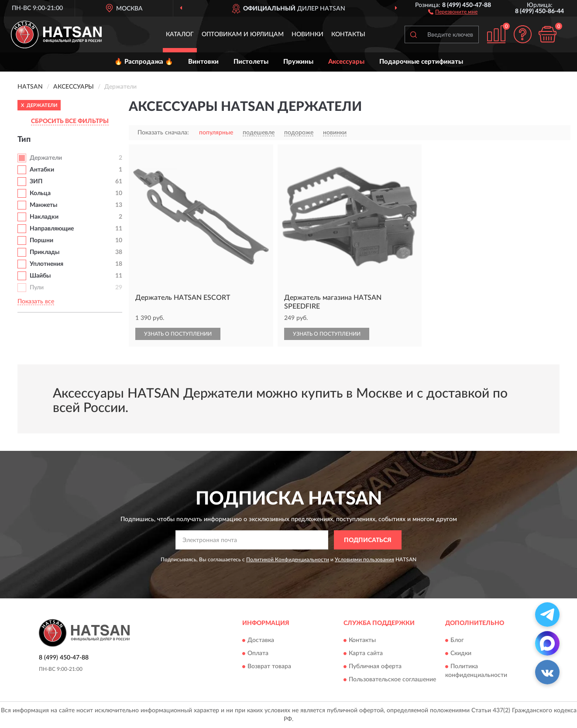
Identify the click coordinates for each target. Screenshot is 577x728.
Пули (37, 288)
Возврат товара (269, 666)
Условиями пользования (364, 560)
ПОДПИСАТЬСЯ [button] (368, 540)
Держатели (46, 158)
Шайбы (40, 276)
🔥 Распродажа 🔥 (144, 62)
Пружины (298, 62)
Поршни (41, 240)
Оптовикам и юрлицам (243, 34)
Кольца (40, 193)
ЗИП (36, 182)
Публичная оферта (375, 666)
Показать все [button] (36, 302)
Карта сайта (366, 653)
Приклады (45, 252)
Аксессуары (346, 62)
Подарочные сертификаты (421, 62)
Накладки (44, 217)
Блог (457, 640)
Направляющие (52, 229)
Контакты (348, 34)
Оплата (258, 653)
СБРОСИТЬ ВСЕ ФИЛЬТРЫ (70, 121)
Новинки (307, 34)
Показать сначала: (163, 133)
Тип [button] (24, 140)
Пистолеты (251, 62)
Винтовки (203, 62)
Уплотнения (46, 264)
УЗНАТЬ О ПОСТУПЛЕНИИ (178, 334)
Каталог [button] (180, 34)
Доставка (261, 640)
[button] (453, 11)
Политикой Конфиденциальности (288, 560)
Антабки (42, 170)
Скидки (461, 653)
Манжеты (43, 205)
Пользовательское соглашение (392, 680)
